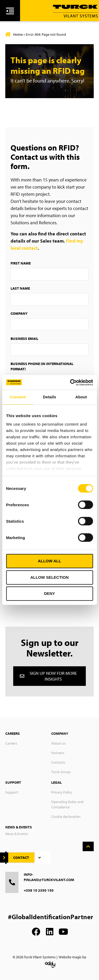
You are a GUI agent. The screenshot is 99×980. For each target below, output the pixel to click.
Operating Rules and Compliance (67, 804)
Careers (11, 743)
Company (19, 313)
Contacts (58, 762)
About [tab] (81, 397)
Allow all (50, 561)
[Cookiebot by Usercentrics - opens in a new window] (70, 382)
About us (58, 743)
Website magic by (72, 957)
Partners (58, 753)
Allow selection (49, 577)
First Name (21, 263)
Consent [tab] (18, 397)
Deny (50, 593)
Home (18, 34)
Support (12, 792)
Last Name (20, 288)
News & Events (17, 834)
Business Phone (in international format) (42, 366)
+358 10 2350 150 (39, 890)
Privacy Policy (62, 792)
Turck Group (61, 772)
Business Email (24, 339)
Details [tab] (50, 397)
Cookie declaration (66, 817)
